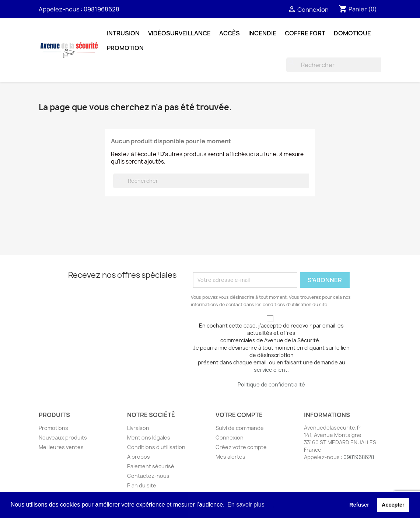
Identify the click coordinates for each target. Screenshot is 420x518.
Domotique (352, 33)
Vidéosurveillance (179, 33)
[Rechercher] (335, 65)
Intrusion (123, 33)
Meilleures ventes (61, 447)
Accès (230, 33)
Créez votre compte (241, 447)
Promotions (53, 428)
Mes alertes (230, 457)
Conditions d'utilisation (156, 447)
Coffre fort (305, 33)
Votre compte (239, 415)
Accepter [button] (393, 505)
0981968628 (101, 9)
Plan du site (142, 485)
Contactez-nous (148, 476)
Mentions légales (149, 437)
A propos (139, 457)
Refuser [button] (359, 505)
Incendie (262, 33)
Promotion (125, 48)
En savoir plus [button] (246, 505)
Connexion (230, 437)
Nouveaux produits (63, 437)
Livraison (138, 428)
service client (271, 370)
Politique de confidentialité (271, 384)
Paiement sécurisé (151, 466)
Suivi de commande (240, 428)
